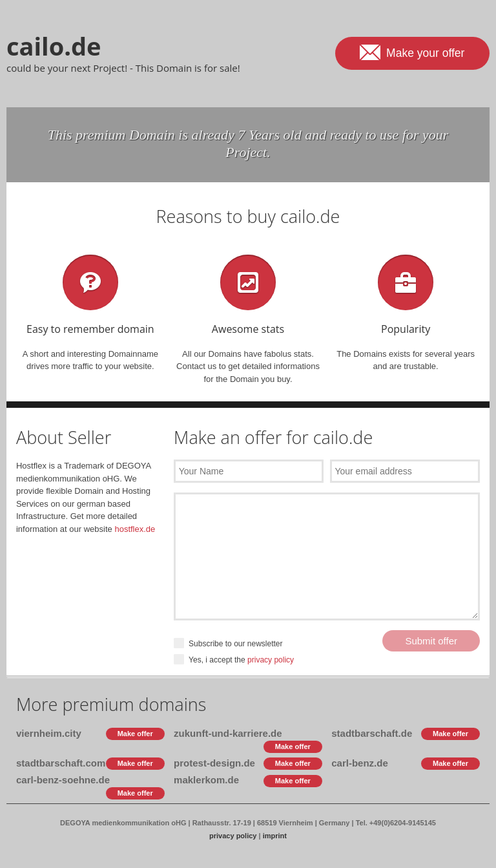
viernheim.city (49, 733)
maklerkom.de (206, 780)
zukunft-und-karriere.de (228, 733)
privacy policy (271, 660)
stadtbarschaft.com (61, 763)
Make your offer (412, 52)
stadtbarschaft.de (372, 733)
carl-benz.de (360, 763)
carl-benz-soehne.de (63, 780)
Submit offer (431, 641)
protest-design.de (214, 763)
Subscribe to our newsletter (228, 644)
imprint (275, 836)
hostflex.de (135, 529)
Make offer (135, 734)
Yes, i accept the (234, 660)
